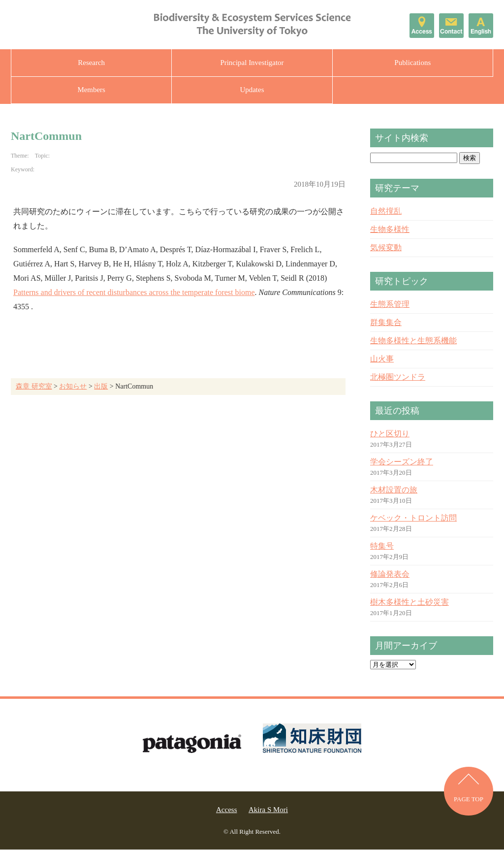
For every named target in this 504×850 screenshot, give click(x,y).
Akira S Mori (268, 810)
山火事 (382, 359)
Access (226, 810)
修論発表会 (390, 574)
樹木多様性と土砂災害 (409, 603)
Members (91, 90)
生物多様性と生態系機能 (413, 341)
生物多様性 (390, 230)
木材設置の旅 (394, 490)
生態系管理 (390, 305)
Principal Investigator (252, 63)
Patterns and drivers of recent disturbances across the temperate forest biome (134, 293)
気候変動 (386, 248)
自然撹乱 (386, 212)
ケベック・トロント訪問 (413, 518)
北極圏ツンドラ (398, 377)
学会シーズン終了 (402, 462)
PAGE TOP (469, 800)
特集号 (382, 546)
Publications (412, 63)
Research (91, 63)
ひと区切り (390, 434)
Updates (252, 90)
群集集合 (386, 323)
